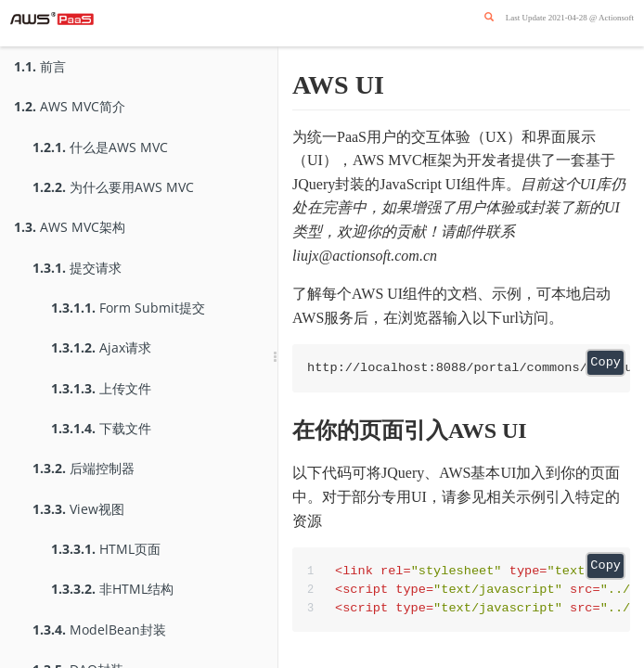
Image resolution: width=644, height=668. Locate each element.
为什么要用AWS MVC (113, 187)
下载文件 (101, 428)
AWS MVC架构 (70, 227)
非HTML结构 (112, 589)
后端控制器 (84, 468)
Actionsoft (616, 18)
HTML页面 (106, 549)
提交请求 (77, 268)
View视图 (78, 509)
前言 (40, 66)
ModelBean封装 (99, 629)
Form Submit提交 (128, 308)
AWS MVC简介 (70, 106)
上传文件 (101, 388)
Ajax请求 (101, 347)
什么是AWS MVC (100, 147)
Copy (605, 362)
